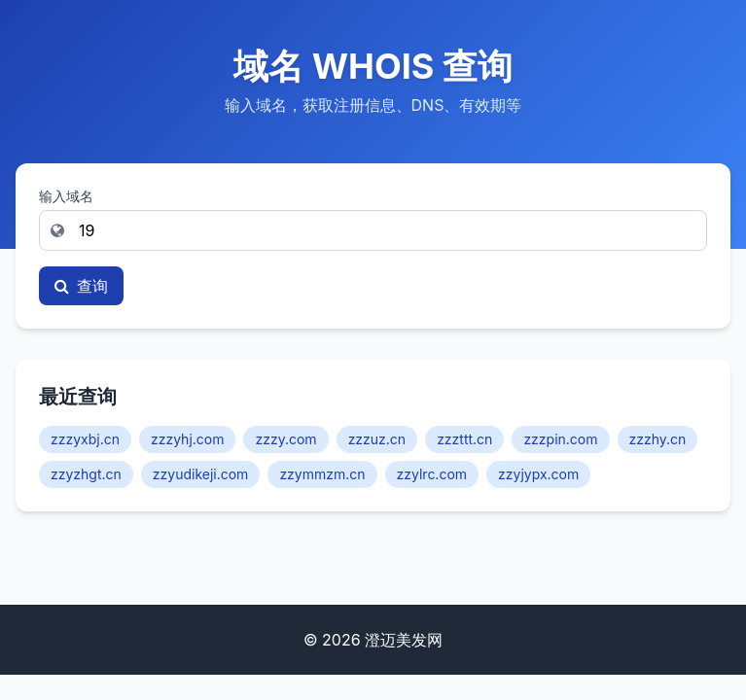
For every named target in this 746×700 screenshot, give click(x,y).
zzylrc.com (432, 474)
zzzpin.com (560, 439)
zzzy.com (285, 439)
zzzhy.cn (658, 439)
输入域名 (66, 196)
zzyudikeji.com (201, 474)
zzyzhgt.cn (86, 474)
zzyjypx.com (538, 474)
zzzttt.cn (464, 439)
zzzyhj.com (188, 439)
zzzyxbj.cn (85, 439)
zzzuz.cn (377, 439)
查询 (81, 286)
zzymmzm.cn (322, 474)
